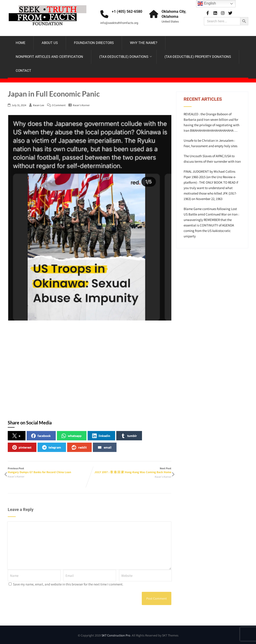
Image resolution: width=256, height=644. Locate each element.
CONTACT (23, 71)
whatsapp (71, 436)
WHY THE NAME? (144, 43)
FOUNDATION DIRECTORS (94, 43)
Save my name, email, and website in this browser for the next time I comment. (68, 584)
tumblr (129, 436)
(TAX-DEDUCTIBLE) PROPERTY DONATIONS (198, 57)
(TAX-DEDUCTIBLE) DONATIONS (126, 57)
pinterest (22, 447)
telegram (52, 447)
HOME (21, 43)
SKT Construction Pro (116, 635)
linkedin (101, 436)
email (104, 447)
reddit (79, 447)
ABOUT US (50, 43)
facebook (41, 436)
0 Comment (59, 105)
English (207, 4)
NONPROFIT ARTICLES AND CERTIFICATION (49, 57)
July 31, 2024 (19, 105)
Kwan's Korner (81, 105)
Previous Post (49, 470)
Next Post (130, 470)
